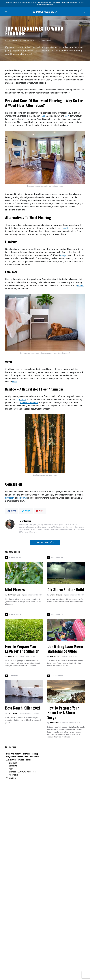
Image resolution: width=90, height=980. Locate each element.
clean (15, 382)
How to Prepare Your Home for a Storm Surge (63, 713)
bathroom (10, 498)
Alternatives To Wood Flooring (19, 760)
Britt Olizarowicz (14, 595)
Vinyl (11, 769)
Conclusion (11, 778)
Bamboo (22, 400)
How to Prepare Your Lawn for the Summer (22, 649)
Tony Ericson (12, 41)
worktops (67, 228)
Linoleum (13, 763)
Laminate (13, 766)
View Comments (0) (44, 542)
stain (67, 116)
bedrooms (22, 498)
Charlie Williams (56, 595)
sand (43, 116)
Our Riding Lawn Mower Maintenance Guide (66, 649)
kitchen (81, 286)
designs (64, 255)
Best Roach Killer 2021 (23, 708)
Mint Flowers (15, 589)
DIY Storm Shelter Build (66, 589)
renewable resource (29, 403)
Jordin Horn (12, 656)
